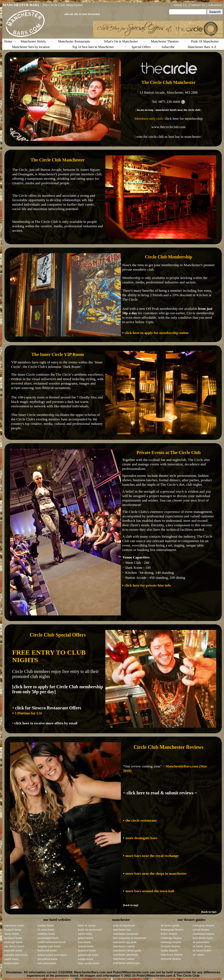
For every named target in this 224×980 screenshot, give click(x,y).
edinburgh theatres (171, 942)
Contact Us (197, 5)
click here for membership (184, 119)
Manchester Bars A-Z (202, 47)
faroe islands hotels (89, 963)
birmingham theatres (172, 930)
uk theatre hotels (202, 950)
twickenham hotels (48, 938)
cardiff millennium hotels (51, 942)
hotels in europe (87, 925)
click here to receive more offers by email (45, 723)
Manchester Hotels (33, 41)
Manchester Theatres (165, 41)
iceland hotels (86, 959)
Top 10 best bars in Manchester (93, 47)
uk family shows (202, 946)
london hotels (11, 963)
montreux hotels (87, 950)
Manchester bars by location (31, 47)
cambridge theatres (171, 938)
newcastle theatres (171, 959)
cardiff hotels (11, 959)
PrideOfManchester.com (154, 976)
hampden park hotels (49, 946)
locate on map (145, 110)
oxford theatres (201, 930)
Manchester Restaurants (74, 41)
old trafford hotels (47, 959)
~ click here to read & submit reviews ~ (160, 793)
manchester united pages (127, 963)
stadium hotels (45, 925)
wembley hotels (46, 934)
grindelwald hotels (88, 955)
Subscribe (168, 47)
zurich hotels (85, 934)
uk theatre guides (170, 925)
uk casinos (198, 955)
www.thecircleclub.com (168, 127)
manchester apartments (126, 955)
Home (8, 41)
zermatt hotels (86, 946)
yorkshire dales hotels (16, 955)
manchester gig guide (125, 942)
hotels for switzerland (90, 930)
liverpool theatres (170, 946)
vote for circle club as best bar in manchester (169, 137)
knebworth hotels (47, 950)
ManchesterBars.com (90, 972)
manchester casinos (124, 959)
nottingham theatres (204, 925)
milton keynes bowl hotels (52, 955)
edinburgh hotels (13, 942)
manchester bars (122, 930)
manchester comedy (124, 946)
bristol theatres (169, 934)
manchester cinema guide (127, 950)
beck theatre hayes (203, 938)
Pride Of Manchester (205, 41)
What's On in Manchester (121, 41)
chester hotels (12, 934)
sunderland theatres (203, 934)
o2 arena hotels (46, 930)
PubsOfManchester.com (131, 972)
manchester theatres (172, 955)
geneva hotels (86, 938)
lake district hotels (14, 946)
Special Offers (141, 47)
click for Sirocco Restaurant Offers (48, 708)
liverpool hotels (13, 930)
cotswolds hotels (13, 950)
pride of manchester (124, 925)
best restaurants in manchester (130, 938)
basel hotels (84, 942)
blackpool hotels (13, 938)
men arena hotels (47, 963)
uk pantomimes (201, 942)
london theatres (169, 950)
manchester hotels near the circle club (178, 110)
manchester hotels (14, 925)
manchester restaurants (126, 934)
